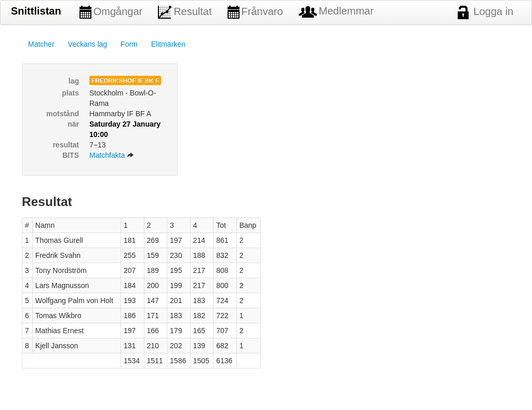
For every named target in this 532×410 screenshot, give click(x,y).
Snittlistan (36, 11)
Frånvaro (255, 12)
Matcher (41, 44)
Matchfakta (112, 155)
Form (129, 44)
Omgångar (111, 12)
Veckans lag (88, 44)
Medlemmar (336, 11)
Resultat (185, 12)
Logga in (486, 12)
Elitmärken (168, 44)
